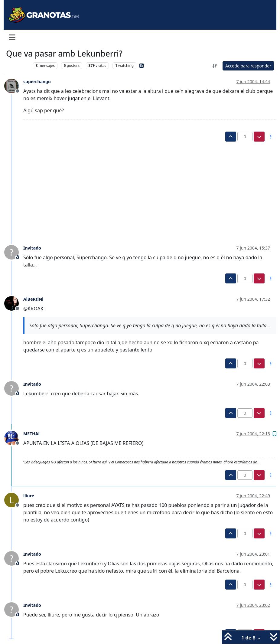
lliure (29, 496)
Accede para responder (248, 66)
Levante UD (18, 65)
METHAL (32, 434)
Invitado (32, 248)
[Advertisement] (137, 187)
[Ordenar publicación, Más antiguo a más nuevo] (215, 66)
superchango (37, 82)
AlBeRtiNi (33, 299)
